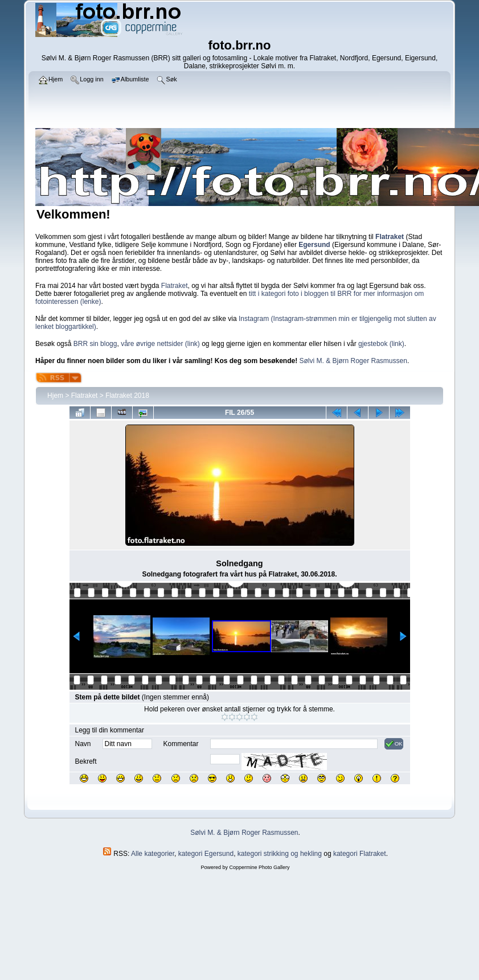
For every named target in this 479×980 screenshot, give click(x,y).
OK (394, 744)
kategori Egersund (206, 854)
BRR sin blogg (95, 344)
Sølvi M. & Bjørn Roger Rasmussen (353, 361)
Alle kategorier (153, 854)
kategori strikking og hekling (280, 854)
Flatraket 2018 (127, 396)
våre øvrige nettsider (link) (160, 344)
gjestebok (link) (381, 344)
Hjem (55, 396)
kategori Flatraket (360, 854)
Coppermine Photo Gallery (259, 867)
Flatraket (175, 286)
